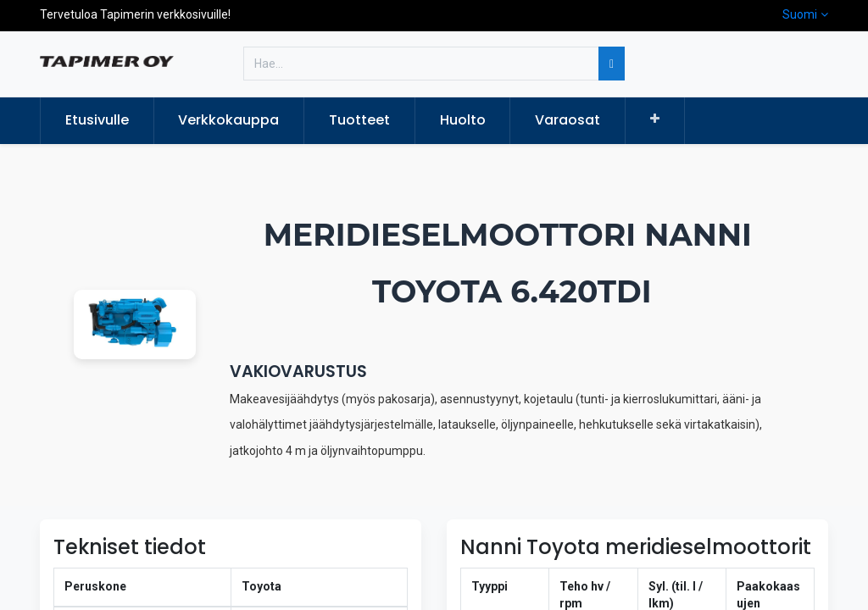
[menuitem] (97, 120)
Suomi (800, 14)
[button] (655, 119)
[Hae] (612, 64)
